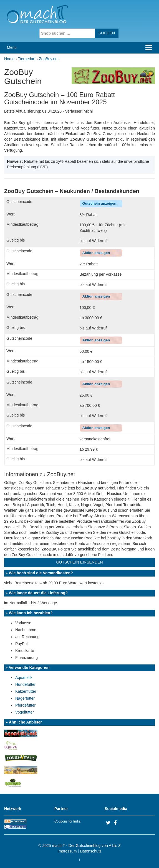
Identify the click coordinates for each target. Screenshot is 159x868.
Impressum (67, 851)
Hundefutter (25, 684)
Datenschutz (91, 851)
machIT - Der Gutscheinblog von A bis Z (86, 846)
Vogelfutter (25, 712)
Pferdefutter (25, 705)
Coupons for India (67, 821)
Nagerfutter (25, 698)
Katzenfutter (26, 691)
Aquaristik (24, 677)
